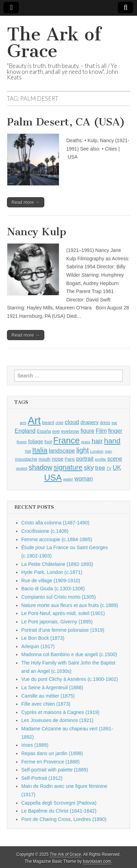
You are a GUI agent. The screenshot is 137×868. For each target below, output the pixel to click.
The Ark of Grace (54, 43)
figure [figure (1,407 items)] (87, 431)
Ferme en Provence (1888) (50, 762)
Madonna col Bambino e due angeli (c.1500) (69, 654)
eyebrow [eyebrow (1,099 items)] (70, 431)
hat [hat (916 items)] (28, 451)
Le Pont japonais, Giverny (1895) (57, 622)
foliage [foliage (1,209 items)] (36, 441)
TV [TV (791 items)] (109, 468)
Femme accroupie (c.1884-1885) (57, 539)
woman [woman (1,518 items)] (83, 478)
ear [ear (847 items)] (115, 423)
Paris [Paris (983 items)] (70, 459)
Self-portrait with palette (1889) (55, 770)
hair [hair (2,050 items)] (97, 441)
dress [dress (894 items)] (105, 423)
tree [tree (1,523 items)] (100, 468)
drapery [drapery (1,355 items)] (90, 422)
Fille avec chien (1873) (46, 704)
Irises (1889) (35, 745)
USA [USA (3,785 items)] (53, 478)
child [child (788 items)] (59, 423)
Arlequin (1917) (38, 646)
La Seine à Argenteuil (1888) (52, 688)
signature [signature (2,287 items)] (68, 467)
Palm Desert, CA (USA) (66, 122)
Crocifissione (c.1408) (45, 531)
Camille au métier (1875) (48, 696)
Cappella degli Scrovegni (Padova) (59, 803)
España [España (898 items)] (44, 431)
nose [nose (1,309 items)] (58, 459)
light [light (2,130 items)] (83, 450)
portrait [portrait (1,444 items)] (85, 459)
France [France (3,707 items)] (67, 440)
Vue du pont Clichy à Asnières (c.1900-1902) (70, 679)
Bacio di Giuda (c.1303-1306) (53, 589)
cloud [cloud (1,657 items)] (72, 422)
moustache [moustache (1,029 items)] (26, 459)
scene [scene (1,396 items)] (115, 459)
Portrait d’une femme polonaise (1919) (63, 630)
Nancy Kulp (37, 232)
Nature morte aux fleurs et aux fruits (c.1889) (70, 605)
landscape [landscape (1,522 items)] (62, 451)
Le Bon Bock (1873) (43, 638)
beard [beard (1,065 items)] (48, 423)
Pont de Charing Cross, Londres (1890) (64, 819)
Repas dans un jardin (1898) (52, 753)
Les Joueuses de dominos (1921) (57, 720)
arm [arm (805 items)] (23, 423)
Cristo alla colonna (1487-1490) (55, 523)
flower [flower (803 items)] (22, 442)
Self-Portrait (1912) (42, 778)
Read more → (26, 202)
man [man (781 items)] (109, 451)
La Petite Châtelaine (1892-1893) (57, 564)
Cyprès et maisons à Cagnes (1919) (60, 712)
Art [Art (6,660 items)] (34, 420)
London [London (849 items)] (97, 451)
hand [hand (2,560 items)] (112, 441)
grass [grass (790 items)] (86, 442)
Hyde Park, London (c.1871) (52, 572)
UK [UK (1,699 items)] (117, 468)
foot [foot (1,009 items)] (48, 442)
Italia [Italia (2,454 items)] (40, 450)
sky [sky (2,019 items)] (89, 467)
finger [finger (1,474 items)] (115, 431)
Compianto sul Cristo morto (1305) (59, 597)
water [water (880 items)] (68, 479)
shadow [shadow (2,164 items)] (40, 467)
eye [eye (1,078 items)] (56, 431)
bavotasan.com (97, 861)
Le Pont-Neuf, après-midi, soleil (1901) (63, 613)
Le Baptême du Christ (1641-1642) (59, 811)
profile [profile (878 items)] (100, 459)
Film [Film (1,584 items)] (101, 431)
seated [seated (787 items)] (22, 468)
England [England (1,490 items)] (25, 431)
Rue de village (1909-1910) (51, 581)
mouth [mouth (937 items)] (45, 459)
